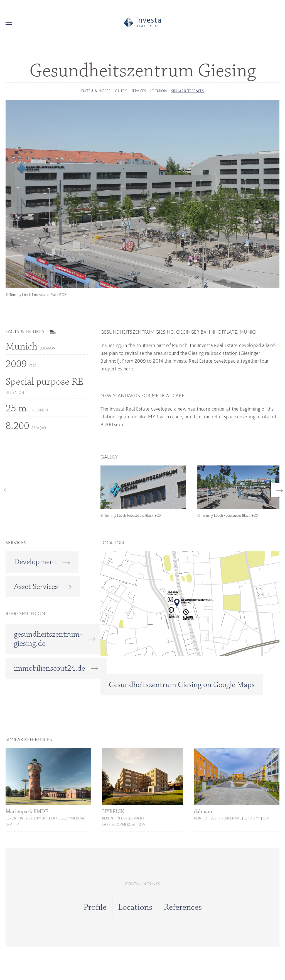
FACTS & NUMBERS (96, 91)
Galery (121, 91)
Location (159, 91)
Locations (135, 908)
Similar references (187, 91)
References (183, 908)
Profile (95, 908)
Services (139, 91)
